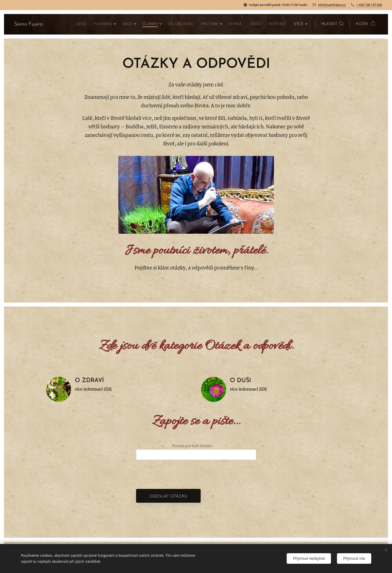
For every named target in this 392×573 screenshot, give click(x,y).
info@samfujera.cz (332, 5)
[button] (333, 24)
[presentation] (174, 474)
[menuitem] (65, 24)
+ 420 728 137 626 (369, 5)
